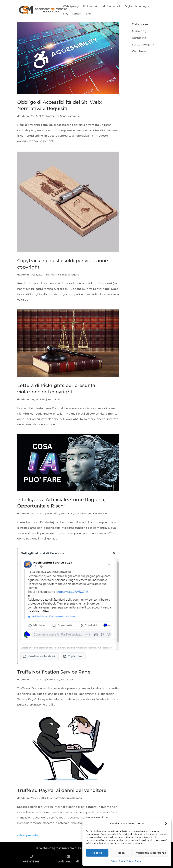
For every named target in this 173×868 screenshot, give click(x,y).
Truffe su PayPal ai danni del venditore (62, 790)
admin (25, 116)
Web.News (101, 514)
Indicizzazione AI (111, 6)
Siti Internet (90, 6)
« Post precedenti (29, 835)
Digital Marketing (136, 6)
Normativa (53, 116)
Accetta (97, 853)
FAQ (66, 14)
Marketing (53, 514)
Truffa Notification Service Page (54, 672)
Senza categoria (70, 116)
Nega (121, 853)
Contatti (77, 14)
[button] (166, 824)
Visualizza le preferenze (151, 853)
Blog (89, 14)
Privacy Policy (118, 861)
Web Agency (71, 6)
